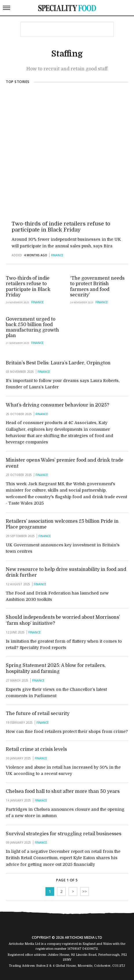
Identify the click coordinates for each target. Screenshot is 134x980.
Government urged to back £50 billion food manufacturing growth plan (32, 327)
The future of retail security (38, 714)
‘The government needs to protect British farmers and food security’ (97, 287)
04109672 (90, 949)
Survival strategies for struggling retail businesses (64, 834)
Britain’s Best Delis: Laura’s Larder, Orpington (58, 363)
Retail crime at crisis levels (36, 749)
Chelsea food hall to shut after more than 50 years (63, 791)
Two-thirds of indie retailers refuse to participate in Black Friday (61, 227)
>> (85, 891)
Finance (57, 255)
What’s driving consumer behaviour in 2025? (57, 405)
